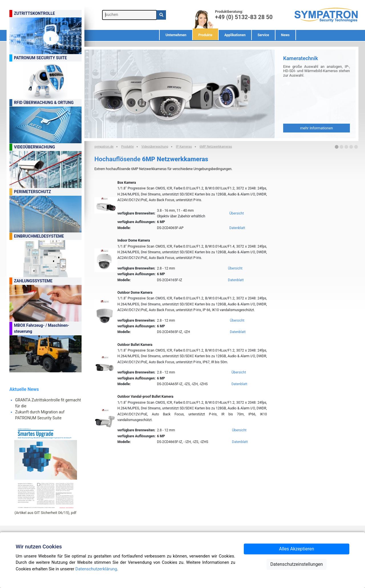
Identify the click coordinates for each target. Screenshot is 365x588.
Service (263, 35)
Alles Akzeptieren (297, 549)
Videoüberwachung (155, 147)
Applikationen (235, 35)
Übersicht (237, 213)
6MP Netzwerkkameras (216, 147)
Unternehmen (176, 35)
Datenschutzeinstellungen (297, 564)
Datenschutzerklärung (96, 569)
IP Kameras (184, 147)
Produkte (205, 35)
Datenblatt (237, 228)
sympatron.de (104, 147)
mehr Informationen (317, 128)
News (285, 35)
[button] (337, 147)
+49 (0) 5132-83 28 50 (244, 17)
